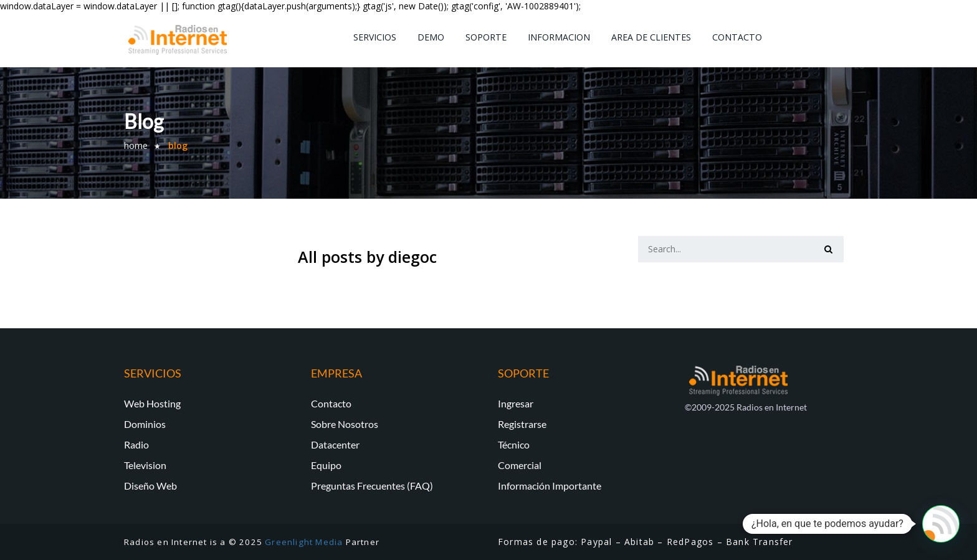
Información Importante (550, 486)
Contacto (737, 37)
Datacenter (335, 444)
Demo (431, 37)
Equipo (326, 465)
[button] (941, 524)
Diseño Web (150, 486)
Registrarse (522, 424)
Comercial (520, 465)
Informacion (559, 37)
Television (145, 465)
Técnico (514, 444)
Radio (136, 444)
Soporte (486, 37)
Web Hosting (152, 403)
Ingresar (516, 403)
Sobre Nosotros (345, 424)
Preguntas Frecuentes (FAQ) (372, 486)
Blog (178, 145)
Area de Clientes (651, 37)
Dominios (145, 424)
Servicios (375, 37)
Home (136, 145)
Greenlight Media (304, 542)
